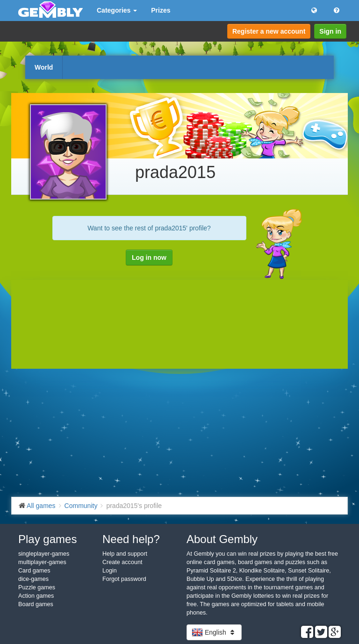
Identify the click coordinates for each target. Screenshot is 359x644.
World (44, 67)
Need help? (131, 539)
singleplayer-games (44, 554)
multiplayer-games (42, 562)
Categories (117, 10)
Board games (36, 604)
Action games (36, 596)
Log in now (149, 258)
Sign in (330, 31)
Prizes (161, 10)
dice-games (33, 579)
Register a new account (269, 31)
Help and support (125, 554)
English (214, 632)
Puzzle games (37, 587)
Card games (34, 571)
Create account (122, 562)
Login (110, 571)
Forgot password (124, 579)
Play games (47, 539)
